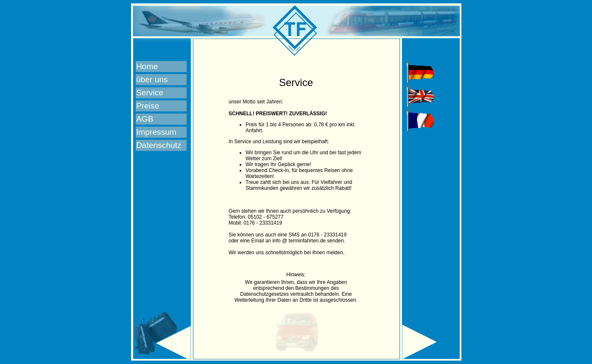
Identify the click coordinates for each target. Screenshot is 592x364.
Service (150, 93)
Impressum (156, 132)
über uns (152, 79)
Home (147, 66)
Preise (148, 106)
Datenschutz (159, 145)
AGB (145, 119)
